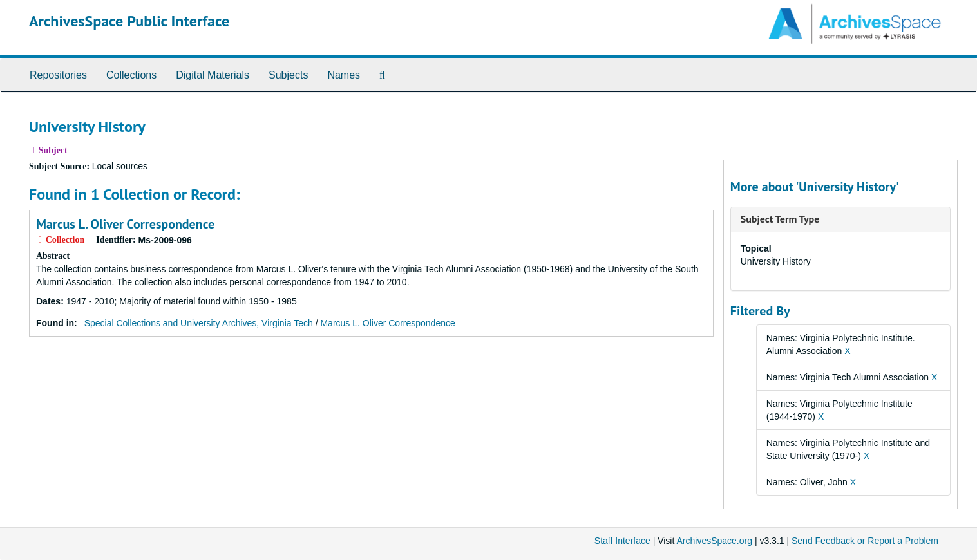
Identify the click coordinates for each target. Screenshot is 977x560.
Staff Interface (622, 541)
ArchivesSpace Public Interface (129, 21)
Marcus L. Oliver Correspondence (125, 224)
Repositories (58, 75)
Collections (131, 75)
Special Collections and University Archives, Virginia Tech (199, 323)
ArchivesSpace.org (714, 541)
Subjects (288, 75)
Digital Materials (213, 75)
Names (344, 75)
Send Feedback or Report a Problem (865, 541)
